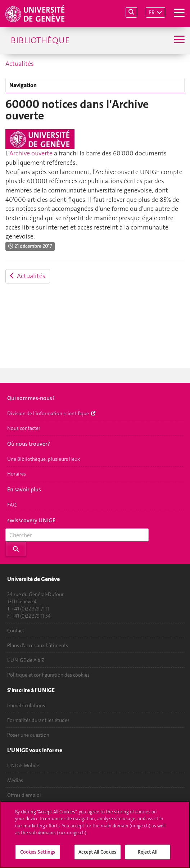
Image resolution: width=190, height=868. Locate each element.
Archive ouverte (31, 153)
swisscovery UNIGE (31, 520)
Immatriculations (26, 705)
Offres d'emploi (24, 795)
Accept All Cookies (97, 856)
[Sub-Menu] (178, 40)
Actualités (20, 64)
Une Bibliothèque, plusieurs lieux (44, 459)
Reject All (147, 856)
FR (152, 12)
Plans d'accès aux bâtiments (38, 645)
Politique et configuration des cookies (48, 675)
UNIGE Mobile (23, 765)
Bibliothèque (40, 40)
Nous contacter (24, 428)
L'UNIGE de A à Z (26, 660)
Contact (16, 631)
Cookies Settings (38, 856)
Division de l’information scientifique (51, 413)
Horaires (17, 474)
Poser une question (28, 735)
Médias (15, 780)
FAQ (12, 505)
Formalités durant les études (38, 720)
